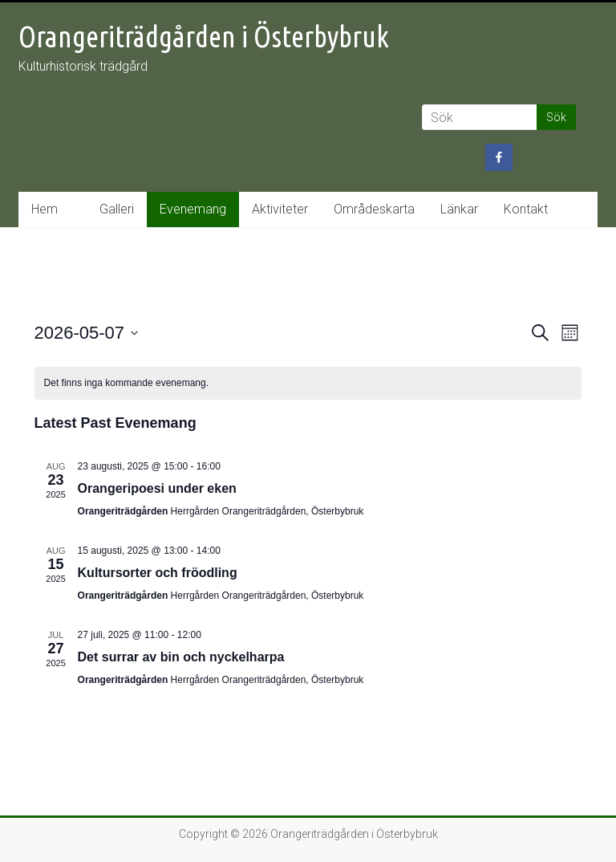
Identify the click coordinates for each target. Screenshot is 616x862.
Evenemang (193, 209)
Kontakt (526, 209)
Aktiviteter (280, 209)
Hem (45, 209)
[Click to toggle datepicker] (87, 333)
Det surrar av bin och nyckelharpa (181, 657)
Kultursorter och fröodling (158, 573)
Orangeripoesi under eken (157, 488)
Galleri (117, 209)
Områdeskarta (374, 209)
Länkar (459, 209)
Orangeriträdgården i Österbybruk (204, 37)
